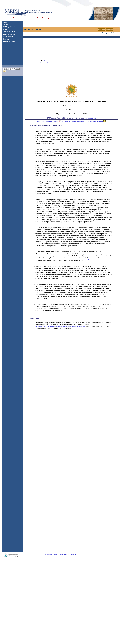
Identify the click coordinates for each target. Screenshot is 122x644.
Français (102, 29)
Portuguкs (110, 29)
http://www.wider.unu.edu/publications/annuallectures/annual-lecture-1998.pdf (60, 326)
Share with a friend (97, 121)
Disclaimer (74, 555)
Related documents (44, 62)
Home (55, 555)
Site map (39, 29)
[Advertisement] (73, 13)
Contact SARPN (27, 29)
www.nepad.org (91, 118)
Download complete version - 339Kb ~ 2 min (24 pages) (60, 121)
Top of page (49, 555)
